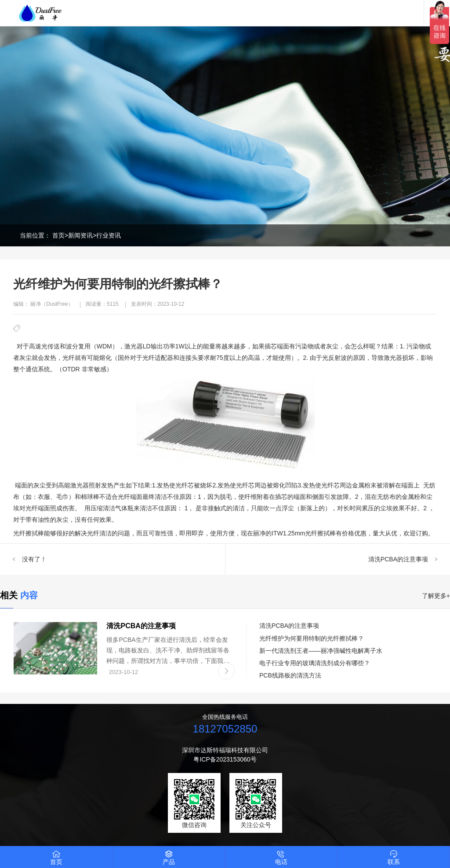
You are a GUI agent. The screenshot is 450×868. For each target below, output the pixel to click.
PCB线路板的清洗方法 (290, 675)
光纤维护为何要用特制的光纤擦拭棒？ (312, 638)
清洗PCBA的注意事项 (398, 559)
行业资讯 (109, 235)
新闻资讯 (80, 235)
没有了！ (34, 559)
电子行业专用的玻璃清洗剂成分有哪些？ (315, 663)
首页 (58, 235)
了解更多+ (436, 596)
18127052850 (225, 729)
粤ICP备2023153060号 (225, 759)
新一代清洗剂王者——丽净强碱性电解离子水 (321, 651)
